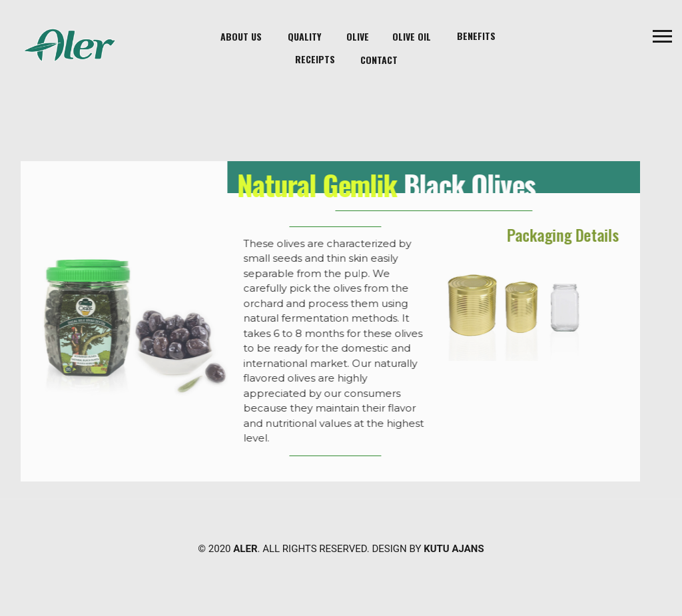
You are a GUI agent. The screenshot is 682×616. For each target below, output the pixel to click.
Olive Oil (412, 36)
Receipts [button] (315, 59)
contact (379, 60)
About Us (241, 36)
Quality (304, 36)
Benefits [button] (476, 36)
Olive (358, 36)
